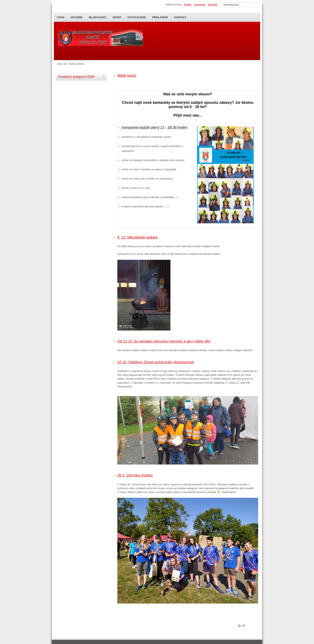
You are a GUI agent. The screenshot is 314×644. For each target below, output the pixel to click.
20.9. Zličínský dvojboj (135, 475)
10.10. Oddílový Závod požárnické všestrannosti (156, 362)
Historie (76, 17)
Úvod (61, 17)
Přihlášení (160, 17)
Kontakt (180, 17)
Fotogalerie (137, 17)
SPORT (117, 17)
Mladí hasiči (127, 76)
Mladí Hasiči (97, 17)
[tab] (104, 76)
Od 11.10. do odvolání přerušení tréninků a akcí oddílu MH (164, 341)
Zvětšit (187, 5)
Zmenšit (212, 5)
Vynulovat (200, 5)
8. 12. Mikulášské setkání (137, 237)
